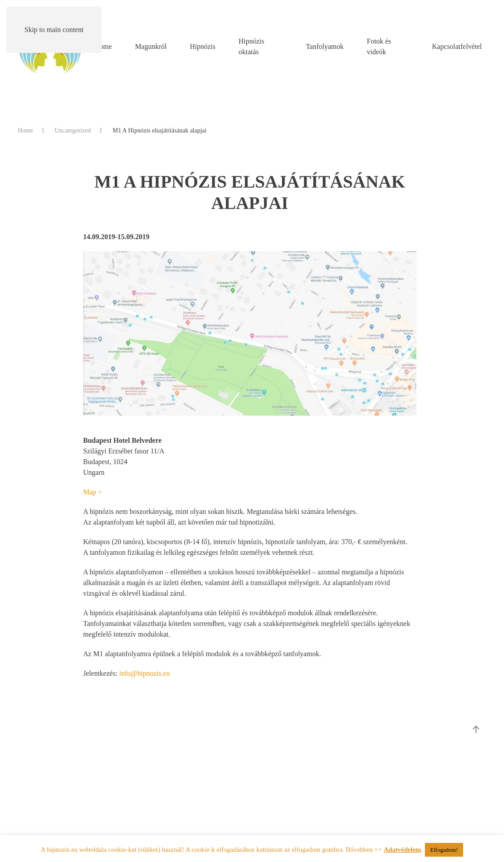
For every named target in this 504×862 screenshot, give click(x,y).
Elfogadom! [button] (444, 850)
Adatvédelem (402, 850)
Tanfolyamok (325, 46)
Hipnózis (203, 46)
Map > (93, 492)
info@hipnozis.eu (144, 673)
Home (103, 46)
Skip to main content (54, 30)
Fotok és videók (379, 46)
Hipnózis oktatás (252, 46)
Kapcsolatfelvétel (457, 46)
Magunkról (151, 46)
